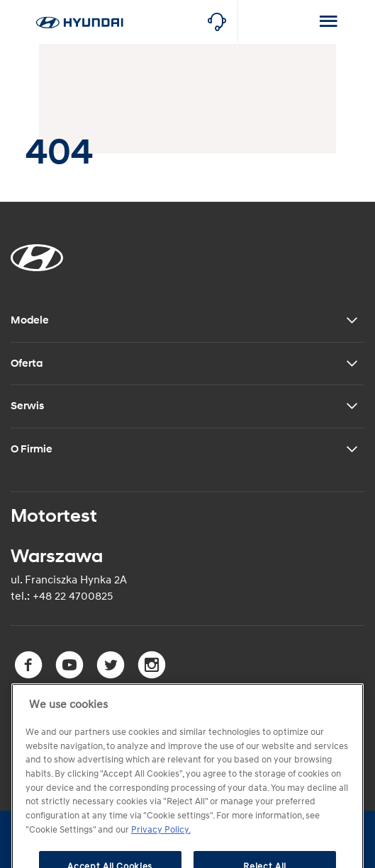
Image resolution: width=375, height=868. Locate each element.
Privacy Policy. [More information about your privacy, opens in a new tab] (161, 847)
